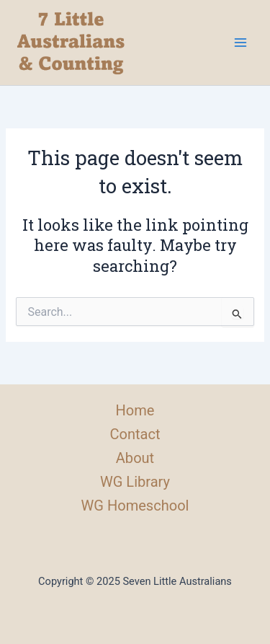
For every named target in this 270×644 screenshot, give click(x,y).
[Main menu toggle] (240, 43)
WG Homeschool (135, 506)
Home (135, 410)
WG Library (135, 482)
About (135, 458)
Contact (135, 434)
